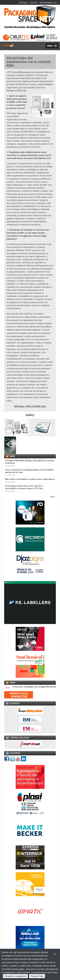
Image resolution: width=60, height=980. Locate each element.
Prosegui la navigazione (15, 976)
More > (53, 497)
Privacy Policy (37, 976)
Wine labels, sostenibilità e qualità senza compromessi (30, 479)
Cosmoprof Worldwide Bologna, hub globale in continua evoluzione (30, 462)
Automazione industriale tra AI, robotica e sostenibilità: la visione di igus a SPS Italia (24, 487)
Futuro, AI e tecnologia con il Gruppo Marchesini (30, 687)
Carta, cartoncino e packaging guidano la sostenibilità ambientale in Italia (29, 471)
